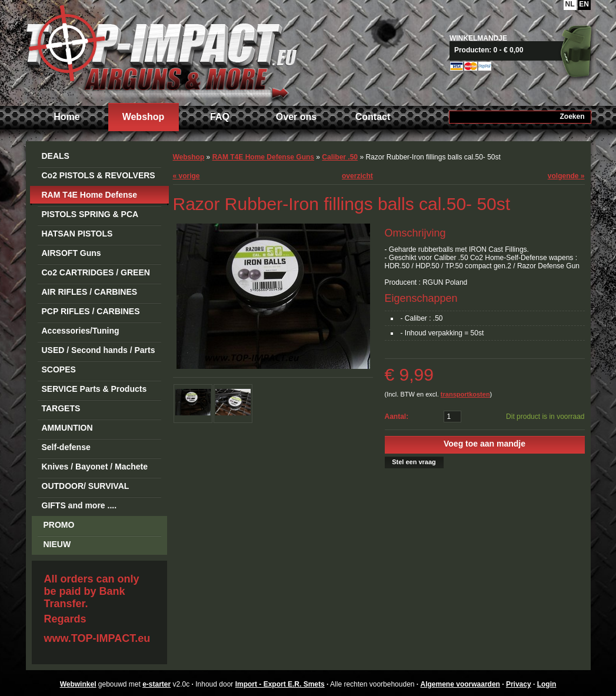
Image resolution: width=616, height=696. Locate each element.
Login (547, 684)
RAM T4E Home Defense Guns (90, 197)
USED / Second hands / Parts (99, 350)
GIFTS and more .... (79, 505)
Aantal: (397, 417)
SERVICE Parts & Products (94, 389)
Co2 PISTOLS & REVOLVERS (99, 175)
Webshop (144, 117)
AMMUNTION (67, 428)
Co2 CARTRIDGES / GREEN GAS (96, 274)
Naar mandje (525, 50)
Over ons (296, 117)
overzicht (357, 176)
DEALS (56, 156)
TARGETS (61, 408)
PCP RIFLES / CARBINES (91, 311)
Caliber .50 (340, 157)
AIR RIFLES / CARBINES (90, 292)
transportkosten (465, 394)
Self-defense (66, 447)
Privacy (519, 684)
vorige (187, 176)
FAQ (220, 117)
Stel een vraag (414, 462)
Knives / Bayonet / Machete (95, 467)
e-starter (157, 684)
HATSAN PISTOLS (77, 234)
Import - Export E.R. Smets (161, 51)
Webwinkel (78, 684)
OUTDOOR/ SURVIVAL (86, 486)
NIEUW (57, 544)
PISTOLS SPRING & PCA (90, 214)
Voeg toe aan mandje (485, 444)
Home (66, 117)
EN (584, 4)
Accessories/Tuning (81, 331)
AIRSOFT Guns (71, 253)
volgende (566, 176)
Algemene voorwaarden (460, 684)
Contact (373, 117)
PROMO (59, 525)
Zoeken (572, 116)
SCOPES (59, 369)
